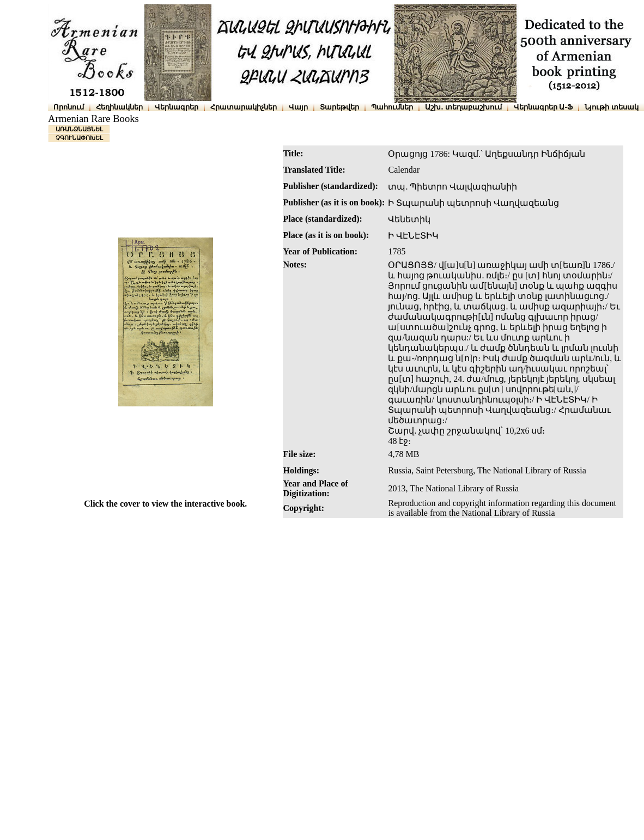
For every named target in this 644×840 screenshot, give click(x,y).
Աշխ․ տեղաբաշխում (463, 107)
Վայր (298, 107)
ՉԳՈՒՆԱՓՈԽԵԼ (79, 138)
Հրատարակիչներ (244, 107)
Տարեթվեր (339, 107)
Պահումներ (392, 107)
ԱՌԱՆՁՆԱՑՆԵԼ (79, 129)
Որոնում (69, 107)
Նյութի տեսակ (612, 107)
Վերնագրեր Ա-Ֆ (543, 107)
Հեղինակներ (119, 107)
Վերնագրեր (177, 107)
